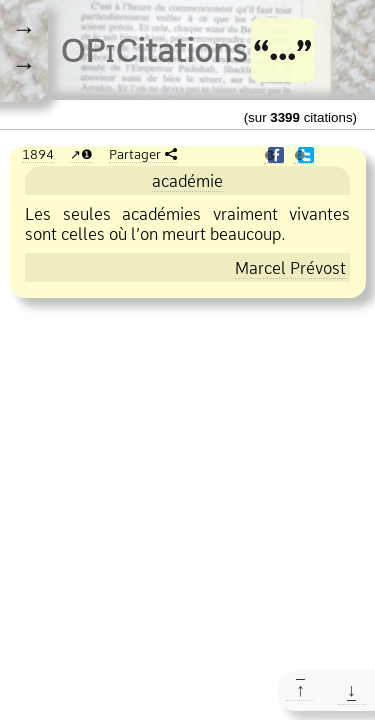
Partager (135, 154)
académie (187, 181)
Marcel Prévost (290, 268)
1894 (38, 154)
